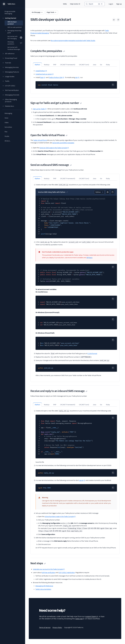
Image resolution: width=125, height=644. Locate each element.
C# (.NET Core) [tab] (84, 65)
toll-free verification (49, 573)
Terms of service (45, 628)
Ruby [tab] (108, 65)
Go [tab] (101, 65)
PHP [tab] (55, 65)
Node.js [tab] (47, 65)
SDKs (65, 4)
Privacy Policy (57, 628)
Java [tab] (95, 65)
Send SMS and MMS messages (63, 143)
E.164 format (92, 354)
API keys (89, 258)
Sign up (119, 4)
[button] (13, 18)
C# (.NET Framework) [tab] (68, 65)
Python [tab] (37, 65)
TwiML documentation (43, 589)
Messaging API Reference (44, 586)
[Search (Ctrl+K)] (95, 4)
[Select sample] (99, 192)
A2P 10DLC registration (67, 573)
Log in (111, 4)
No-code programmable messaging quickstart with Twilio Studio (73, 41)
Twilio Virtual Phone (40, 140)
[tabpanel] (75, 78)
